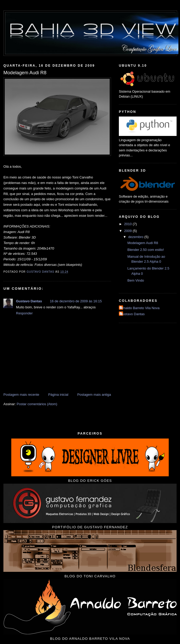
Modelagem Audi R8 (143, 243)
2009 (128, 231)
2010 (128, 224)
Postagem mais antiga (94, 395)
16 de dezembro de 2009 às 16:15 (76, 301)
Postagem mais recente (21, 395)
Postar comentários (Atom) (37, 404)
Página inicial (58, 395)
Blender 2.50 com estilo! (145, 250)
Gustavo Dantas (29, 301)
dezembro (136, 237)
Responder (24, 313)
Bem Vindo (136, 280)
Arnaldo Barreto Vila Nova (140, 308)
